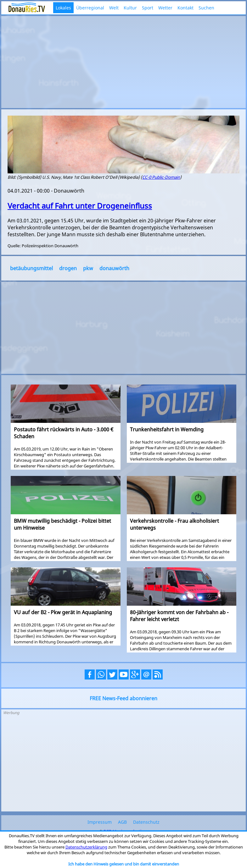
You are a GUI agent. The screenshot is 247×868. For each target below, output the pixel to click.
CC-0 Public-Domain (161, 177)
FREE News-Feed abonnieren (123, 698)
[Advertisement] (123, 61)
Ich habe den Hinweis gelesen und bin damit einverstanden (124, 864)
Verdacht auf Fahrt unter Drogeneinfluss (80, 206)
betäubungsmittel (31, 268)
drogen (68, 268)
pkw (88, 268)
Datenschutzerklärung (86, 847)
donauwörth (114, 268)
